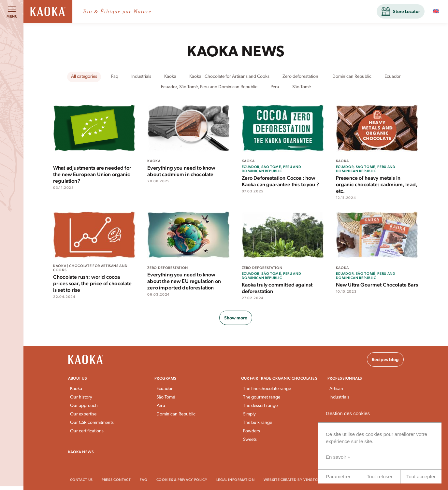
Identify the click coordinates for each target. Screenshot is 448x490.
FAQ (144, 480)
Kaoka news (81, 452)
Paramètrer (338, 476)
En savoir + (338, 457)
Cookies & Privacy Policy (182, 480)
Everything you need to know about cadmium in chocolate (181, 171)
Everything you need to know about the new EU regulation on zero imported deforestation (184, 281)
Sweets (250, 440)
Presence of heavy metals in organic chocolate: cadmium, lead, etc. (377, 184)
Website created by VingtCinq (294, 480)
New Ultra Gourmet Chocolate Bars (377, 285)
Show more (236, 318)
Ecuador (165, 389)
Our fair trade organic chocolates (279, 378)
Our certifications (87, 431)
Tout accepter (421, 476)
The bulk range (258, 423)
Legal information (236, 480)
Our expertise (83, 414)
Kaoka (76, 389)
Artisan (336, 389)
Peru (161, 406)
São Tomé (166, 397)
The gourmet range (262, 397)
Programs (166, 378)
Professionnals (345, 378)
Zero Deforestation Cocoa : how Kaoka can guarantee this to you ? (280, 181)
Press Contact (116, 480)
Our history (81, 397)
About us (78, 378)
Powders (252, 431)
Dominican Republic (176, 414)
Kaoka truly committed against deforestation (277, 288)
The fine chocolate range (267, 389)
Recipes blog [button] (385, 359)
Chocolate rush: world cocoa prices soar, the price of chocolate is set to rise (93, 283)
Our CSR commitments (92, 423)
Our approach (84, 406)
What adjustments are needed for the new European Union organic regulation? (92, 174)
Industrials (339, 397)
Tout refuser (379, 476)
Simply (249, 414)
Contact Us (82, 480)
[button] (401, 11)
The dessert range (260, 406)
